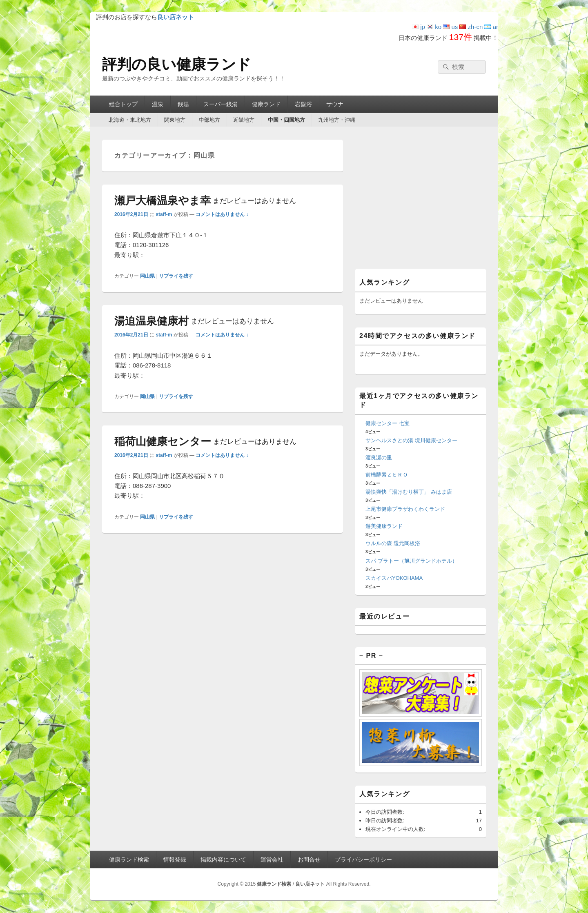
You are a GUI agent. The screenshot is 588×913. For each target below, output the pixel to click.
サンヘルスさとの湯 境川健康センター (411, 440)
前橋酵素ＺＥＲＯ (387, 475)
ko (434, 27)
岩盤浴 (303, 104)
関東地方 (175, 120)
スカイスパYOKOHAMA (394, 578)
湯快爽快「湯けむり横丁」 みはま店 (409, 492)
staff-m (164, 214)
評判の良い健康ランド (177, 64)
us (450, 27)
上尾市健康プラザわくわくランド (405, 509)
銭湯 (183, 104)
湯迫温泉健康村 (194, 321)
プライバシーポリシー (363, 860)
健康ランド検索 (129, 860)
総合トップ (123, 104)
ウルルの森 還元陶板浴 (393, 543)
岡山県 (147, 276)
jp (419, 27)
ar (491, 27)
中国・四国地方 (286, 120)
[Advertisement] (421, 203)
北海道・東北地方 (130, 120)
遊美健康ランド (384, 526)
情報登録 (175, 860)
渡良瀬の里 (379, 458)
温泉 (158, 104)
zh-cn (471, 27)
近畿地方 (244, 120)
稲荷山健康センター (205, 441)
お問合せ (309, 860)
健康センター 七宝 (388, 423)
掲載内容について (223, 860)
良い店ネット (310, 884)
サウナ (335, 104)
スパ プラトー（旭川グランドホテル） (411, 561)
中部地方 (209, 120)
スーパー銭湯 (220, 104)
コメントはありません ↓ (222, 214)
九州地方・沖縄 (337, 120)
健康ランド (266, 104)
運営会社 (272, 860)
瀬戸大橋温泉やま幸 (205, 200)
